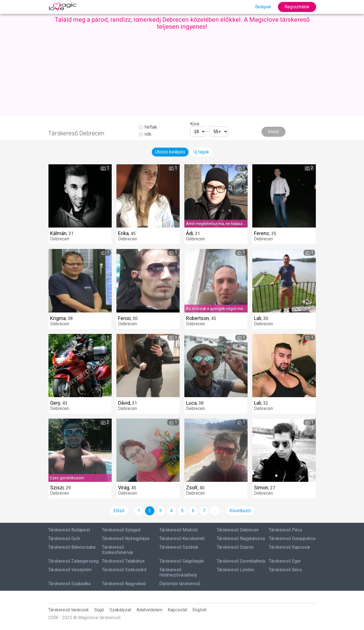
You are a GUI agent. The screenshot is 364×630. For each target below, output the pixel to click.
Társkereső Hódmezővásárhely (178, 572)
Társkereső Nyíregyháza (126, 539)
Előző (119, 511)
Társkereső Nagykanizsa (241, 539)
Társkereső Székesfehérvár (118, 550)
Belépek (263, 7)
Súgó (99, 610)
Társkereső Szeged (121, 530)
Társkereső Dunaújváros (292, 539)
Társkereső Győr (64, 539)
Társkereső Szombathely (241, 561)
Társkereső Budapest (69, 530)
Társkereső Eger (285, 561)
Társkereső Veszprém (70, 570)
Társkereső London (235, 570)
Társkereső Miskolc (179, 530)
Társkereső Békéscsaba (72, 547)
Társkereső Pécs (285, 530)
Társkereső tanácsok (69, 610)
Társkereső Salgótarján (182, 561)
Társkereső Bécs (285, 570)
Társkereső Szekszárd (124, 570)
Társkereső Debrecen (238, 530)
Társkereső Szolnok (179, 547)
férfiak (148, 127)
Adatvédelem (149, 610)
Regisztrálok (297, 7)
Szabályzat (120, 610)
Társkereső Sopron (235, 547)
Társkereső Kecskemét (182, 539)
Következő (240, 511)
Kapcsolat (177, 610)
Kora (195, 124)
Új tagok (201, 152)
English (200, 610)
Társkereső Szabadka (69, 584)
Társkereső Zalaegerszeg (73, 561)
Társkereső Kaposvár (290, 547)
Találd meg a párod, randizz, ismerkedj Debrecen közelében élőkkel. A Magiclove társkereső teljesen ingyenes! (182, 23)
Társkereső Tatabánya (123, 561)
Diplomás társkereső (180, 584)
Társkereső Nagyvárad (124, 584)
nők (145, 134)
